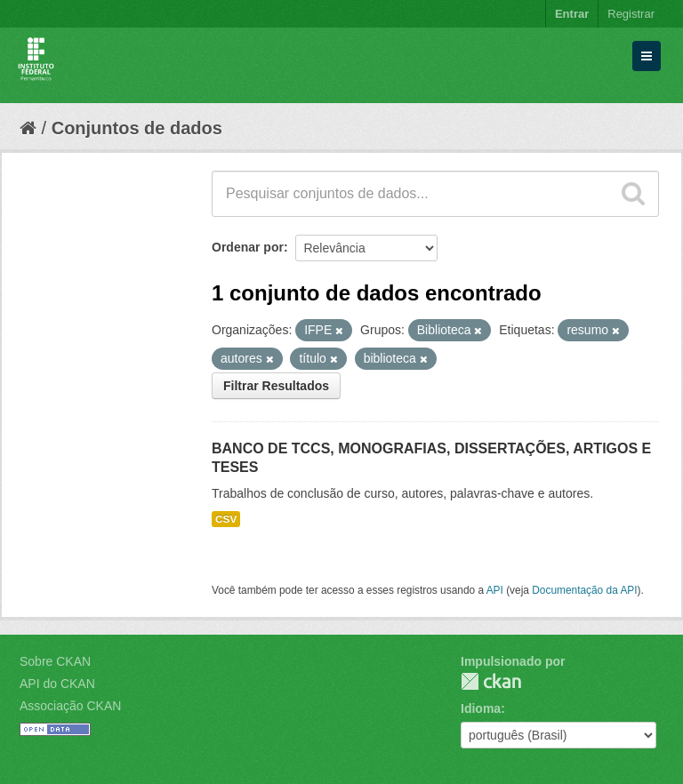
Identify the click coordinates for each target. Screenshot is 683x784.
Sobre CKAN (55, 661)
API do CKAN (57, 684)
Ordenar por (248, 247)
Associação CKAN (70, 706)
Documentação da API (584, 590)
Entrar (572, 14)
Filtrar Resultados (276, 386)
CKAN (491, 681)
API (495, 590)
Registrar (631, 14)
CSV (226, 519)
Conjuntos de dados (137, 128)
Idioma (481, 708)
